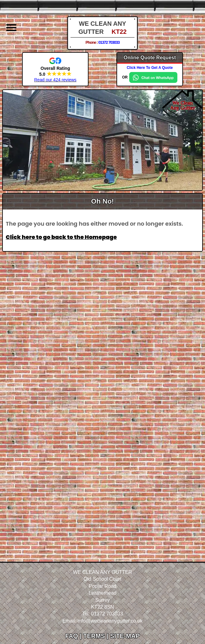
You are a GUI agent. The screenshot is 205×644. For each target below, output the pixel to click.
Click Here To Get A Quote (150, 68)
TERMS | (97, 636)
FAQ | (74, 636)
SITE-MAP (125, 636)
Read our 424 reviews (55, 80)
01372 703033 (109, 42)
